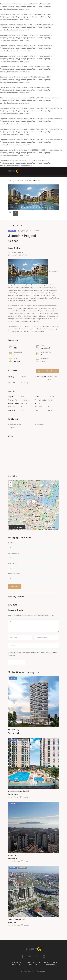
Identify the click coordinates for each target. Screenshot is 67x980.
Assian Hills (13, 855)
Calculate (15, 587)
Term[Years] (12, 563)
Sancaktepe (25, 383)
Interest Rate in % (14, 574)
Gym (12, 428)
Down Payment (13, 553)
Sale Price (11, 543)
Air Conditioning (16, 424)
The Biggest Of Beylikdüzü (18, 791)
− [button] (11, 486)
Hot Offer (24, 403)
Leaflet (41, 529)
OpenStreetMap (49, 529)
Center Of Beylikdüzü (16, 919)
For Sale (51, 400)
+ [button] (11, 483)
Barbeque (41, 424)
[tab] (10, 213)
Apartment (46, 348)
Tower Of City (14, 730)
